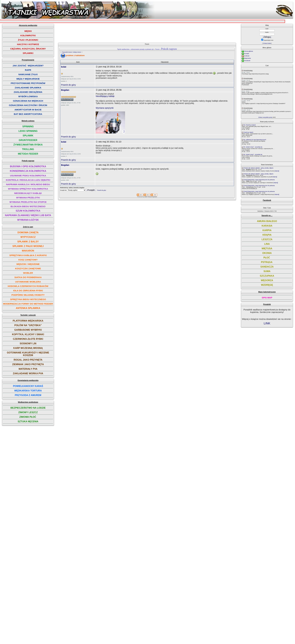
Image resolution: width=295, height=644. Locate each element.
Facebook (247, 61)
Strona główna (249, 51)
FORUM (247, 56)
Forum (157, 49)
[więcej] (277, 171)
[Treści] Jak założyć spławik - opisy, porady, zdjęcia (258, 168)
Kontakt (247, 54)
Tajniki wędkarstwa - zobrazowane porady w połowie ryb (135, 49)
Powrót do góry (68, 85)
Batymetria (248, 58)
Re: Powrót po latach (250, 125)
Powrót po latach (248, 132)
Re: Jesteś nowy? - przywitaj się (253, 147)
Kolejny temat (77, 52)
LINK (267, 323)
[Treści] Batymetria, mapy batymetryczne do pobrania (259, 180)
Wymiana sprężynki (105, 108)
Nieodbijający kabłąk (105, 96)
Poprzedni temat (67, 52)
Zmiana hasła (267, 43)
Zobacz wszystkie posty (265, 117)
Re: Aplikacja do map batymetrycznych (255, 140)
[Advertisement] (148, 32)
